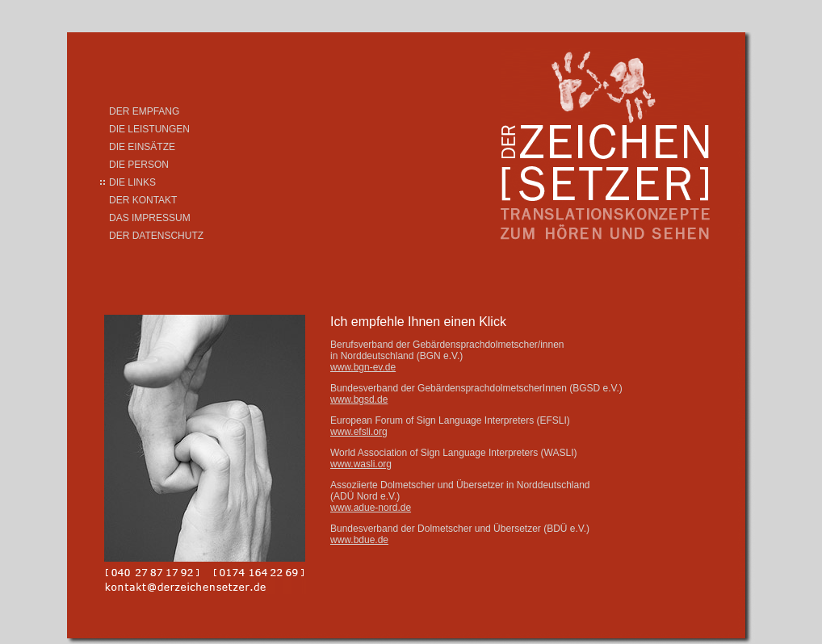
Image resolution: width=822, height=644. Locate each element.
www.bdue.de (359, 540)
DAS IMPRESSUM (150, 218)
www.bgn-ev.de (363, 367)
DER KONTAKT (143, 200)
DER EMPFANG (144, 111)
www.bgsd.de (359, 399)
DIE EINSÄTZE (142, 147)
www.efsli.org (359, 432)
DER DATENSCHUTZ (156, 236)
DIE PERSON (139, 165)
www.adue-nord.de (371, 508)
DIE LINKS (132, 182)
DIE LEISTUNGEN (149, 129)
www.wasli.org (361, 464)
